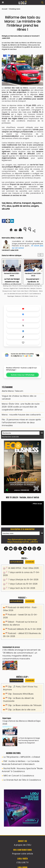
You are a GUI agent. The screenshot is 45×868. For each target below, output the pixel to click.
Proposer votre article (23, 854)
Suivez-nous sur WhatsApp (23, 375)
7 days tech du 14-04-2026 (22, 588)
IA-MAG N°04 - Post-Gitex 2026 (24, 568)
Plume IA (15, 286)
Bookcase (18, 296)
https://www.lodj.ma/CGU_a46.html (23, 542)
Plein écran (37, 504)
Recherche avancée (10, 437)
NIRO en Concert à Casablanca (19, 776)
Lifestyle (33, 288)
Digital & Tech (14, 288)
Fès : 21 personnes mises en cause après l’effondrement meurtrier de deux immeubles (21, 423)
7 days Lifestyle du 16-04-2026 (23, 580)
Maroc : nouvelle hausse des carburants (21, 415)
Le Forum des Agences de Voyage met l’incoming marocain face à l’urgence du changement (29, 740)
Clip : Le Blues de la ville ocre (22, 710)
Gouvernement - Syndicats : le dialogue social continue (33, 281)
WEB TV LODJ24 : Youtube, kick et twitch (22, 497)
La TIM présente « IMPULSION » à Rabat (22, 757)
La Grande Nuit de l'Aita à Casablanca (22, 780)
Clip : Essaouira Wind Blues (21, 694)
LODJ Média (25, 296)
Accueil (4, 9)
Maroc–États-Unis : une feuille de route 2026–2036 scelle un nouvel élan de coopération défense (21, 407)
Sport (15, 291)
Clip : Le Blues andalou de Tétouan (25, 705)
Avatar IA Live (34, 296)
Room (26, 291)
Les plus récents (16, 562)
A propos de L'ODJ (23, 845)
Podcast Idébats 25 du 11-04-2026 (25, 629)
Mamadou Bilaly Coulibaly (20, 36)
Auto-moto (21, 291)
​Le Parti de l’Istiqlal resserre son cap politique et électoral (12, 281)
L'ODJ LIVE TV (22, 862)
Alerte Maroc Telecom (12, 391)
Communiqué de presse (26, 286)
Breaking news (15, 9)
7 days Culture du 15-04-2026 (23, 584)
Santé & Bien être (24, 288)
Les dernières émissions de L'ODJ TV (18, 294)
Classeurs (30, 562)
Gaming (37, 286)
